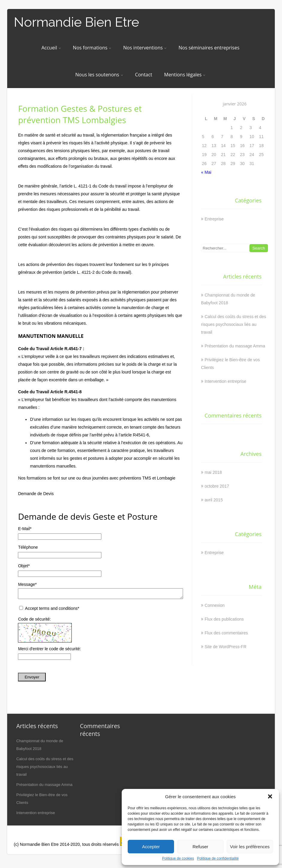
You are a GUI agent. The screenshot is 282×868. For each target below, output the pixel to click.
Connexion (215, 605)
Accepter (151, 847)
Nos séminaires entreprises (209, 48)
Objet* (24, 566)
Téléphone (28, 547)
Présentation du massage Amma (235, 346)
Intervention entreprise (225, 381)
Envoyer (32, 679)
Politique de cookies (178, 858)
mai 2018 (213, 472)
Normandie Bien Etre (76, 22)
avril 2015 (214, 500)
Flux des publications (224, 619)
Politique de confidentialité (218, 858)
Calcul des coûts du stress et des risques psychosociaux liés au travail (233, 324)
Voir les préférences (250, 847)
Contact (143, 75)
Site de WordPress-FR (225, 647)
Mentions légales (185, 75)
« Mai (206, 172)
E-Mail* (25, 529)
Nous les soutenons (99, 75)
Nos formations (92, 48)
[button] (270, 796)
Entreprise (214, 219)
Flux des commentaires (226, 633)
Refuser (201, 847)
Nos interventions (145, 48)
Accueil (51, 48)
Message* (27, 584)
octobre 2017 (217, 486)
